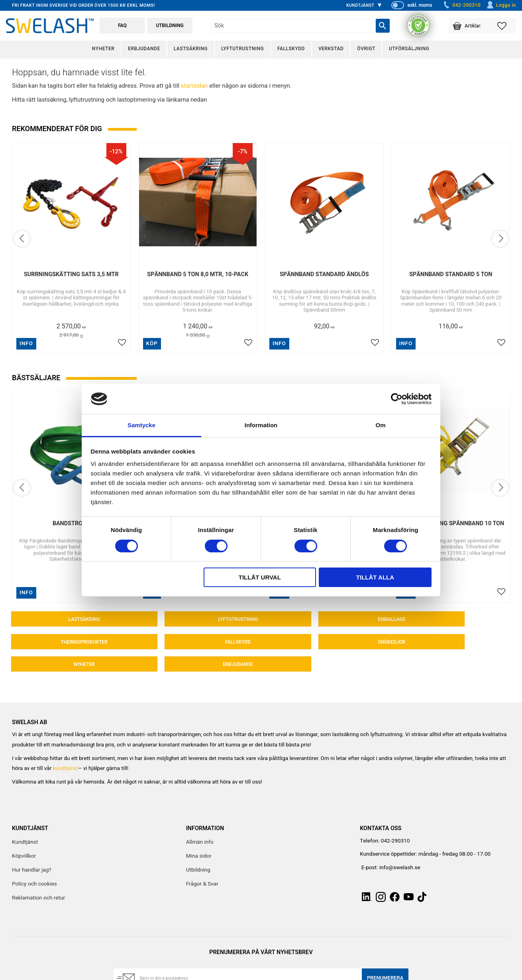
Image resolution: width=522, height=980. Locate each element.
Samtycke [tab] (141, 425)
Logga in (501, 5)
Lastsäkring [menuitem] (191, 49)
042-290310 (461, 5)
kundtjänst (66, 749)
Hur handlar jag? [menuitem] (32, 850)
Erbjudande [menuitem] (144, 49)
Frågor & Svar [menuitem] (202, 864)
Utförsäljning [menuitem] (409, 49)
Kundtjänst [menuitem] (360, 5)
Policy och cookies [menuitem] (34, 864)
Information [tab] (261, 425)
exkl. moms (420, 5)
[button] (507, 26)
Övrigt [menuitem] (366, 49)
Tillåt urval (260, 577)
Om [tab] (380, 425)
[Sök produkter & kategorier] (293, 26)
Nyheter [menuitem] (103, 49)
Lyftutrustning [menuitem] (242, 49)
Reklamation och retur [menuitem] (38, 878)
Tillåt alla (375, 577)
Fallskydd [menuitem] (291, 49)
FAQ (122, 26)
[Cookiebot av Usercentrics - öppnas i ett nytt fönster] (397, 399)
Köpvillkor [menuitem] (24, 836)
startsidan (194, 86)
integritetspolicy (214, 975)
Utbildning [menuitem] (198, 850)
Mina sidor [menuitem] (199, 836)
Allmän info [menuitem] (200, 822)
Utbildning (170, 26)
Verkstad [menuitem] (331, 49)
